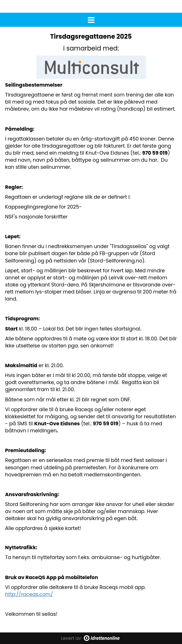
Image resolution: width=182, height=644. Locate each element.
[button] (91, 19)
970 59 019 (155, 153)
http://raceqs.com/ (29, 594)
